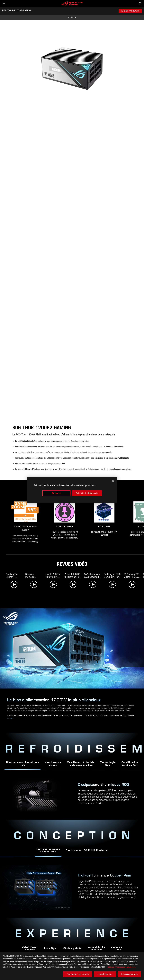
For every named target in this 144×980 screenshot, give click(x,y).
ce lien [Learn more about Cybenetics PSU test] (10, 714)
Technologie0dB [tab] (108, 760)
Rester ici (56, 493)
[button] (4, 4)
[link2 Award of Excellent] (112, 519)
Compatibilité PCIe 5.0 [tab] (96, 945)
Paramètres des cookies (78, 974)
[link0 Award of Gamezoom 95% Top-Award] (27, 520)
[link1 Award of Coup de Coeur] (70, 520)
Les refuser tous (105, 974)
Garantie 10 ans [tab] (117, 945)
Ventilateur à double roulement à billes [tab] (81, 760)
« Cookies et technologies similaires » (121, 967)
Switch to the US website (87, 493)
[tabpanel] (72, 884)
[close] (113, 481)
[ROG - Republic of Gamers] (72, 4)
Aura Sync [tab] (51, 945)
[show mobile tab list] (72, 17)
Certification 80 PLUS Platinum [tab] (87, 847)
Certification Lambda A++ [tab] (130, 760)
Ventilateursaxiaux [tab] (53, 760)
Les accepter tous (129, 974)
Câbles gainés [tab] (73, 945)
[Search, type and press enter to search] (140, 4)
